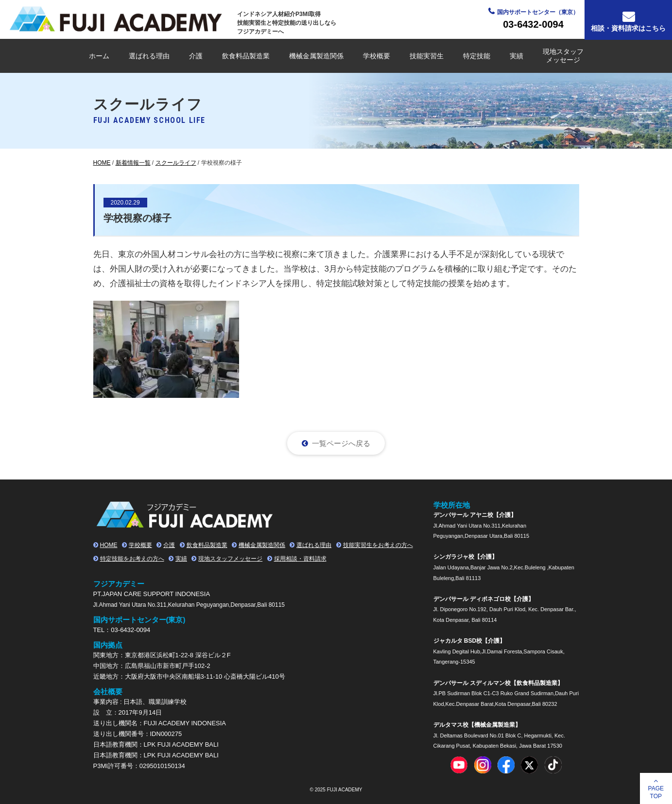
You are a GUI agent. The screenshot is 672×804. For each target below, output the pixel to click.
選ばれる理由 (149, 56)
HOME (109, 545)
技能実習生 (427, 56)
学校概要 (377, 56)
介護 (196, 56)
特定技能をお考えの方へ (132, 559)
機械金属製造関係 (316, 56)
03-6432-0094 (533, 24)
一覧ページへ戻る (341, 443)
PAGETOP (656, 792)
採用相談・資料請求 (300, 559)
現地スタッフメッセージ (563, 56)
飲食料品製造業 (246, 56)
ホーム (99, 56)
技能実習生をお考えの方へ (378, 545)
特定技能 (477, 56)
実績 (517, 56)
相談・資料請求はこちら (628, 28)
